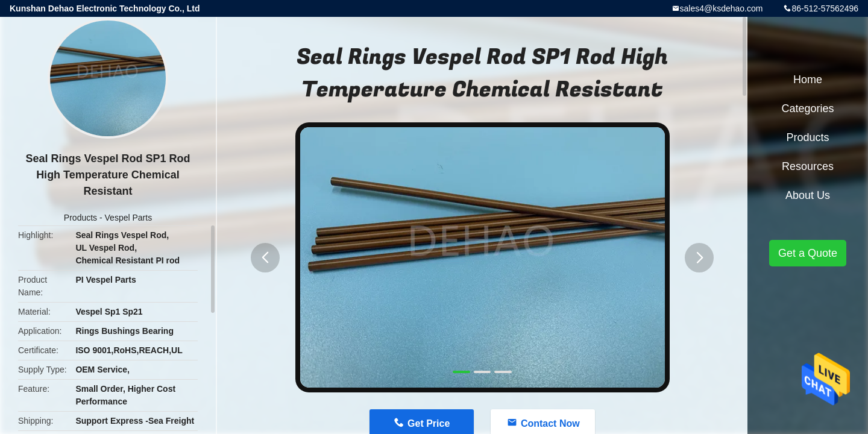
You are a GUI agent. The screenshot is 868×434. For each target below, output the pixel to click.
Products (80, 218)
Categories (807, 108)
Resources (808, 166)
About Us (808, 195)
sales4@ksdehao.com (722, 8)
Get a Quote (808, 253)
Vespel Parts (129, 218)
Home (808, 80)
